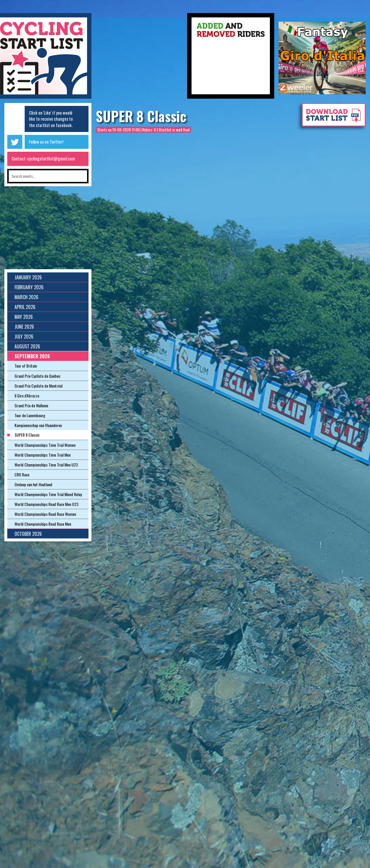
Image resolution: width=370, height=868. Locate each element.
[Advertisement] (139, 58)
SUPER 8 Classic (141, 116)
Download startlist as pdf (331, 118)
